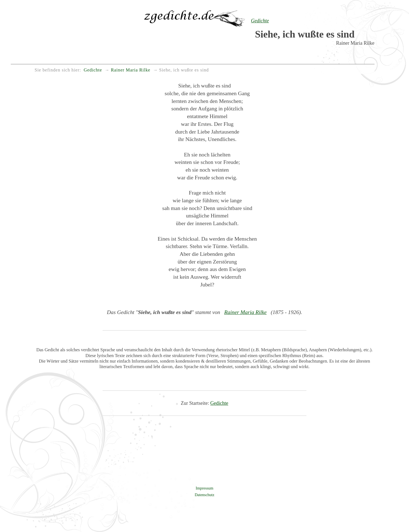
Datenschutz (204, 495)
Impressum (205, 488)
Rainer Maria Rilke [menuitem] (131, 70)
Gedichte (219, 403)
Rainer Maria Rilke (245, 312)
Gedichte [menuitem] (93, 70)
